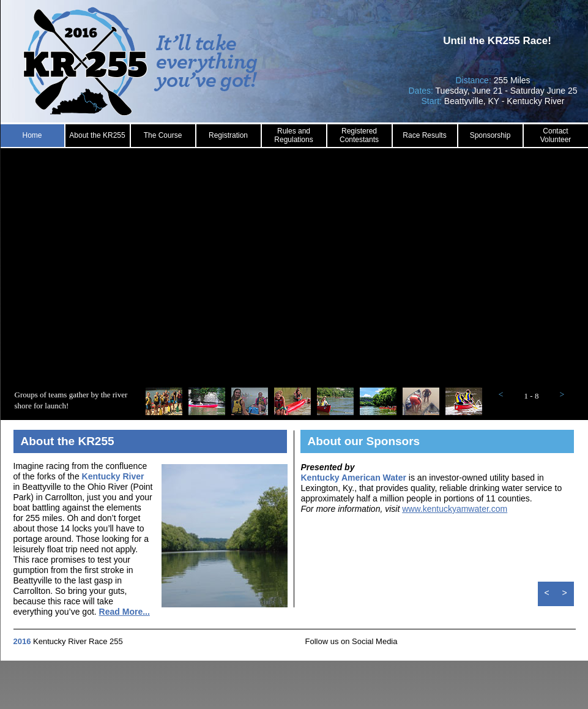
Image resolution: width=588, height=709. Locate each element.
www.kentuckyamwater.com (455, 509)
